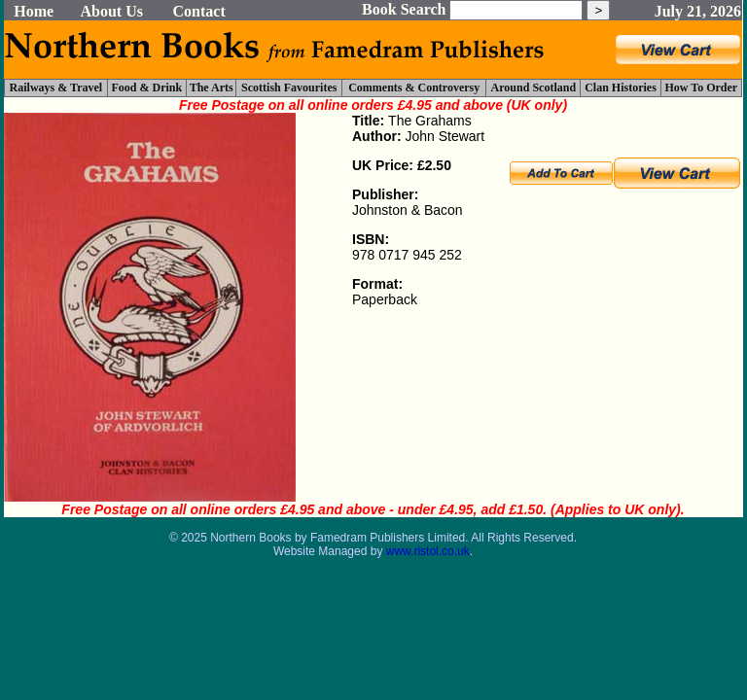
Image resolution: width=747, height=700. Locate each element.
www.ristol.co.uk (428, 551)
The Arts (212, 87)
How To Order (701, 87)
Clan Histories (621, 87)
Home (34, 11)
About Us (111, 11)
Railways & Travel (56, 87)
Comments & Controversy (414, 87)
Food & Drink (147, 87)
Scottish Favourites (289, 87)
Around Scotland (534, 87)
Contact (199, 11)
